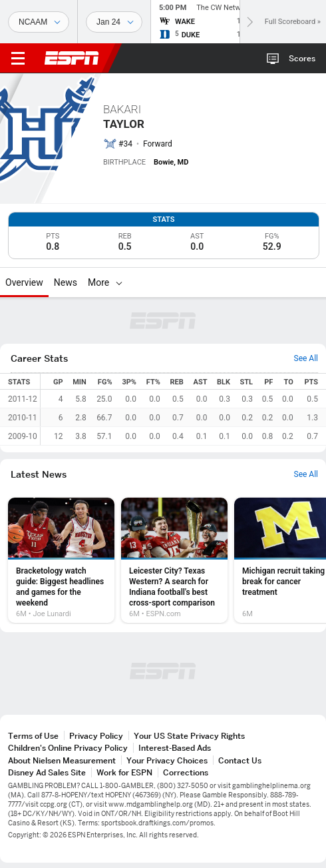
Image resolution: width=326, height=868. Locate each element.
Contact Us (240, 760)
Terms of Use (33, 736)
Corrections (186, 772)
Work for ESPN (124, 772)
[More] (119, 282)
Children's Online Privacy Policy (68, 748)
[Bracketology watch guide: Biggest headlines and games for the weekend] (61, 560)
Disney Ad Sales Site (47, 772)
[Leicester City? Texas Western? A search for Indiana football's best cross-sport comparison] (174, 560)
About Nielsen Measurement (62, 760)
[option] (61, 560)
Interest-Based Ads (175, 748)
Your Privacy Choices (167, 760)
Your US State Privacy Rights (189, 736)
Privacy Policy (96, 736)
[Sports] (39, 22)
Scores (302, 58)
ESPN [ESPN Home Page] (72, 58)
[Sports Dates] (114, 22)
